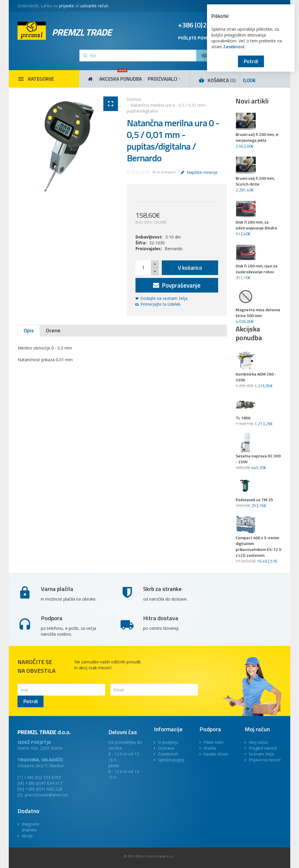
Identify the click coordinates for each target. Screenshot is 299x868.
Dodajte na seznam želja (164, 298)
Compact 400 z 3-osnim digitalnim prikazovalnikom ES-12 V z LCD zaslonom (258, 547)
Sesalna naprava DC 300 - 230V (258, 459)
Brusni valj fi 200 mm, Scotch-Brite (255, 181)
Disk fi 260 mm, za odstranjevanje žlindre (256, 225)
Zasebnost (234, 47)
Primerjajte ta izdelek (160, 304)
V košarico (190, 268)
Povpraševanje (177, 285)
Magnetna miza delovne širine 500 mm (258, 313)
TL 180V (243, 418)
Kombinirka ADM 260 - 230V (256, 377)
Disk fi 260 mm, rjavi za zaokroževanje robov (257, 269)
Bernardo (174, 249)
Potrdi (251, 61)
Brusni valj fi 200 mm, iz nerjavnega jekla (257, 137)
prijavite (66, 6)
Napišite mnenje (199, 172)
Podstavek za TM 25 (254, 500)
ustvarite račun (94, 6)
